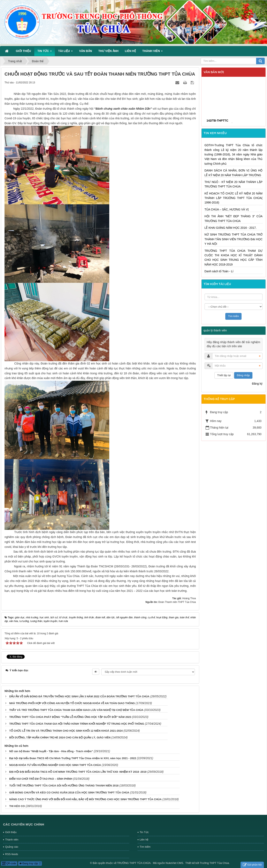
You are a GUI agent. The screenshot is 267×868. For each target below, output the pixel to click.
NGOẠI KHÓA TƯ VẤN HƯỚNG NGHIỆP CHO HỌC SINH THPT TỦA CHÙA (55, 765)
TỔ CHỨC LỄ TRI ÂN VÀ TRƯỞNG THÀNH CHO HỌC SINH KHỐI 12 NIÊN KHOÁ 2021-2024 (66, 731)
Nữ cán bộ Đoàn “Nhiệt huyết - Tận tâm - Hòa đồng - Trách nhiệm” (51, 751)
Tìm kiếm (145, 847)
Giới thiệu (11, 832)
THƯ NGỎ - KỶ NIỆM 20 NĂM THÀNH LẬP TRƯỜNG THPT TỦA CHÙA (234, 184)
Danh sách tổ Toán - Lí (219, 271)
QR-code (9, 863)
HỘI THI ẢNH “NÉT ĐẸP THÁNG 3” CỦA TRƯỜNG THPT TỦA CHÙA (234, 218)
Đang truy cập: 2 (30, 863)
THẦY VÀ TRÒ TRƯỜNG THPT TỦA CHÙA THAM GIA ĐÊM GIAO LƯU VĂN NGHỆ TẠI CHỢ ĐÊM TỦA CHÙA (76, 710)
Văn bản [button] (86, 51)
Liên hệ (144, 840)
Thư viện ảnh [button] (108, 51)
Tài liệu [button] (65, 52)
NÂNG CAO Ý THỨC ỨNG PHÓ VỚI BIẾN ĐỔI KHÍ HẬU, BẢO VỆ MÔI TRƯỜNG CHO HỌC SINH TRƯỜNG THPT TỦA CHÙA (85, 799)
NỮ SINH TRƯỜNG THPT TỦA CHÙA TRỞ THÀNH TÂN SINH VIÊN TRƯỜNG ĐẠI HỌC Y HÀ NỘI (234, 239)
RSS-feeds (12, 854)
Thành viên (12, 840)
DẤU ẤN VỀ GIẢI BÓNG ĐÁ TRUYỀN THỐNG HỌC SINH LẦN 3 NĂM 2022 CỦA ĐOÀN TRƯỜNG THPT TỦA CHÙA (79, 696)
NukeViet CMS (174, 863)
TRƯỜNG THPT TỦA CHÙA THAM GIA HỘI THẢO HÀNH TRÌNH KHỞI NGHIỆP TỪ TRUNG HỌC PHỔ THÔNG (77, 724)
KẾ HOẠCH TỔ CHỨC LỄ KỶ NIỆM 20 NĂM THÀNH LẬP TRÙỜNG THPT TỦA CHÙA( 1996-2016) (234, 198)
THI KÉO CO (17, 806)
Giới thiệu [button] (23, 51)
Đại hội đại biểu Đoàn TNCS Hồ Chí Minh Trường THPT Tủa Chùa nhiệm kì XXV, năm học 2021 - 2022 (73, 758)
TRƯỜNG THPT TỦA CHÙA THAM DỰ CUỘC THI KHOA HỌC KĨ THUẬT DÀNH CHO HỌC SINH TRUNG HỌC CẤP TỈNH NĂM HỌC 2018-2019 (234, 258)
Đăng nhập (243, 375)
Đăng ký (257, 384)
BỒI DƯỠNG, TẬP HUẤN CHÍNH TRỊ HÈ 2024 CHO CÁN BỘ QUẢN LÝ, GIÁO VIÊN (60, 738)
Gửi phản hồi (252, 865)
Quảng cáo (12, 847)
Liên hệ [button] (130, 51)
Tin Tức (144, 832)
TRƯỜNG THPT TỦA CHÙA (134, 863)
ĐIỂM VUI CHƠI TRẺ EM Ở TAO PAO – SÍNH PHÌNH (41, 779)
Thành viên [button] (152, 52)
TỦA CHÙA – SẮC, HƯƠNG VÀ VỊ (227, 209)
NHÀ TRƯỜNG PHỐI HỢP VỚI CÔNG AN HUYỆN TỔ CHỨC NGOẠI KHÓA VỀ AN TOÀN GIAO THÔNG (72, 703)
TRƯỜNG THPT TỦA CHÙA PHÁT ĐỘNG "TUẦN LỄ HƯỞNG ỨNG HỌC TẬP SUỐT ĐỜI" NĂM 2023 (70, 717)
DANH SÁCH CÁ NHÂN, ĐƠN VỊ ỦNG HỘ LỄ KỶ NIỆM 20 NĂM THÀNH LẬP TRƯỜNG (234, 173)
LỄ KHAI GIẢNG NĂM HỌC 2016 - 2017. (231, 228)
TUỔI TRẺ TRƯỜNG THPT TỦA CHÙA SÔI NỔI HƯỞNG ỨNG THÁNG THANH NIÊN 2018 (64, 786)
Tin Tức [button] (45, 52)
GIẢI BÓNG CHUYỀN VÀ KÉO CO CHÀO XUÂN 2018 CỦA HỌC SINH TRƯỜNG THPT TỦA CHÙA (69, 793)
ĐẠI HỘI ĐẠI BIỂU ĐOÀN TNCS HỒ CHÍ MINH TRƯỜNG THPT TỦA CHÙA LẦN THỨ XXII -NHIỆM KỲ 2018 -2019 (78, 772)
